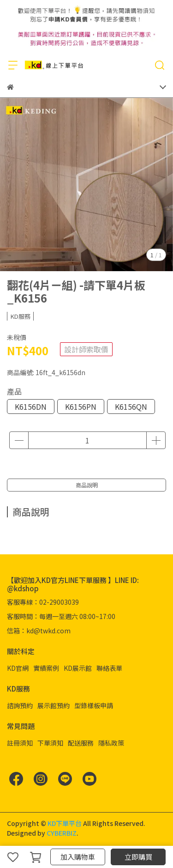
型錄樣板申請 (94, 705)
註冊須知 (20, 743)
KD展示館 (78, 668)
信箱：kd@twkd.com (39, 631)
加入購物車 (78, 857)
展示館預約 (54, 705)
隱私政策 (111, 743)
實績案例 (46, 668)
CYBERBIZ (62, 833)
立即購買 (138, 857)
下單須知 (50, 743)
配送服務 (81, 743)
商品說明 (87, 485)
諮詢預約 (20, 705)
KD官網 (18, 668)
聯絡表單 (109, 668)
